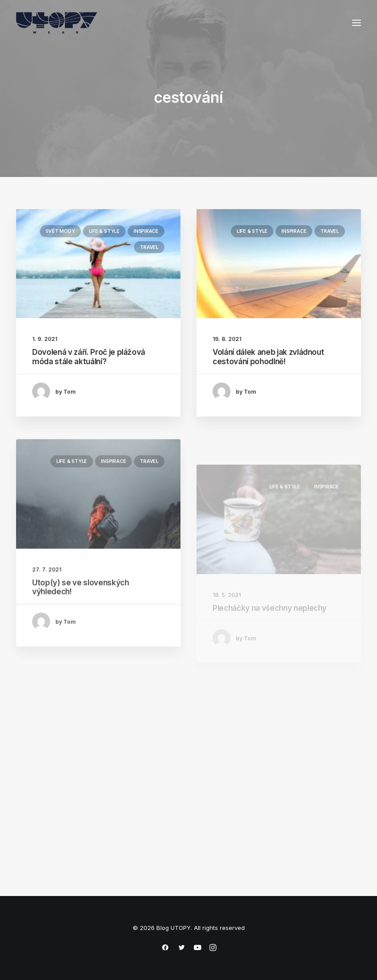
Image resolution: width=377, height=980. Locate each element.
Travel (149, 247)
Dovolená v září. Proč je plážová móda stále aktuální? (89, 357)
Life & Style (104, 231)
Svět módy (60, 231)
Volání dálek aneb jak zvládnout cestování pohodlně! (268, 357)
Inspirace (146, 231)
